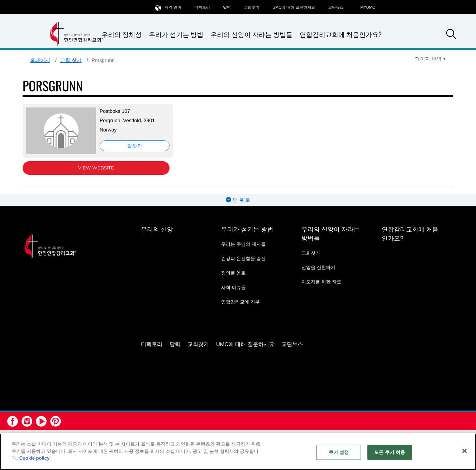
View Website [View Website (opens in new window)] (96, 168)
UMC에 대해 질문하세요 (294, 8)
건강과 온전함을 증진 (243, 258)
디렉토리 (202, 8)
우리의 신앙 (157, 229)
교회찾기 (252, 8)
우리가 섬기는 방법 (176, 35)
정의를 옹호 (234, 273)
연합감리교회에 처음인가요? (341, 34)
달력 (227, 8)
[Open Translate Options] (430, 59)
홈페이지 (40, 60)
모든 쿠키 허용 (390, 452)
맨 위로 (238, 200)
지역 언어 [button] (168, 7)
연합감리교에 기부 (241, 302)
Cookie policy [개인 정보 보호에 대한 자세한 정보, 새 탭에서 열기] (35, 458)
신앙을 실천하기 (318, 267)
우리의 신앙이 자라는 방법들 (252, 35)
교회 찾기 (71, 60)
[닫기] (465, 451)
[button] (451, 35)
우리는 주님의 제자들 (243, 244)
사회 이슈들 (234, 287)
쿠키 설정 (339, 452)
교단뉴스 (336, 8)
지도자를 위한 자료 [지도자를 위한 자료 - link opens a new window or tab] (321, 282)
